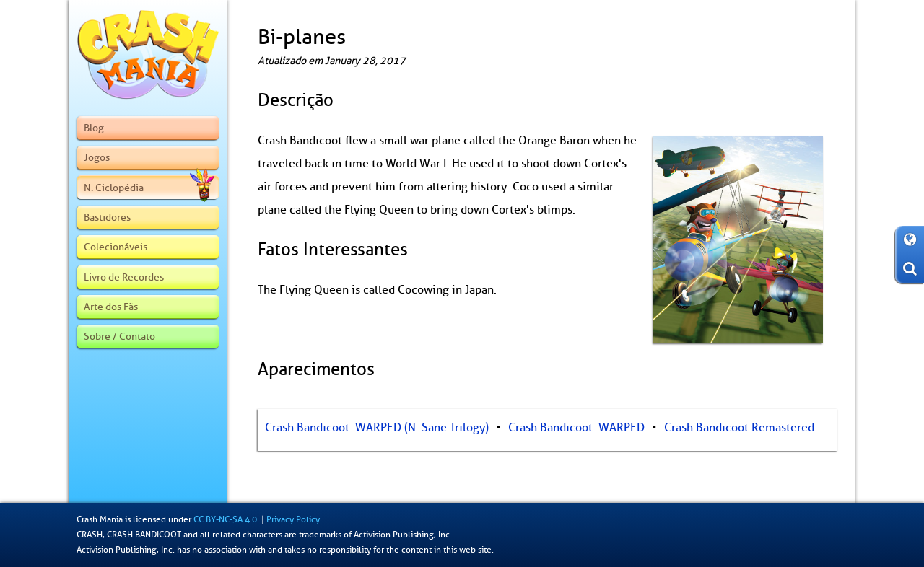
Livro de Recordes (124, 277)
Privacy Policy (293, 519)
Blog (94, 128)
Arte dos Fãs (111, 307)
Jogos (97, 157)
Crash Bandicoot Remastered (739, 428)
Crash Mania (100, 519)
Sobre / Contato (119, 336)
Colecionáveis (115, 247)
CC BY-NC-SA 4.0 (225, 519)
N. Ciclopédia (149, 188)
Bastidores (107, 217)
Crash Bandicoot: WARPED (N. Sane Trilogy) (377, 428)
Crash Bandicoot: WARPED (576, 428)
